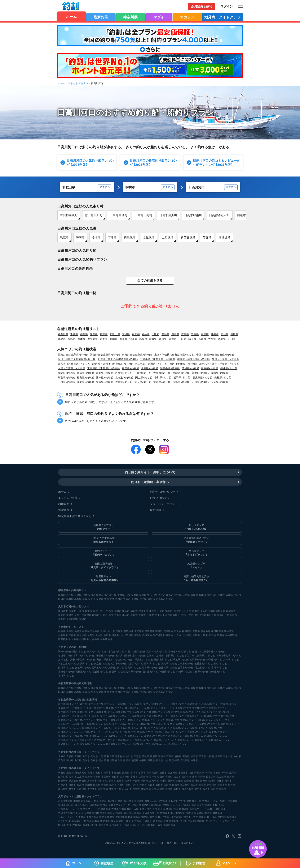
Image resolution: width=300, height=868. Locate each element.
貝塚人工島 (151, 801)
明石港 (159, 631)
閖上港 (70, 805)
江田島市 (143, 777)
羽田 (223, 809)
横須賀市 (63, 611)
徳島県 (222, 339)
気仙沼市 (212, 785)
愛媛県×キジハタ (98, 736)
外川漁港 (84, 639)
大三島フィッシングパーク (220, 821)
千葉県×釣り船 (181, 660)
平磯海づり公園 (151, 813)
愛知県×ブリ (227, 716)
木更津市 (183, 773)
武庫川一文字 (191, 817)
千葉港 (127, 821)
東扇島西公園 (146, 805)
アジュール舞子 (219, 801)
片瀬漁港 (77, 825)
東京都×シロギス (67, 712)
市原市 (223, 789)
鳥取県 (62, 339)
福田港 (62, 805)
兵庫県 (104, 334)
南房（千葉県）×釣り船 (183, 364)
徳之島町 (185, 785)
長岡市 (62, 619)
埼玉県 (192, 339)
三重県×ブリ (101, 720)
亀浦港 (86, 825)
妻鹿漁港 (158, 821)
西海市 (168, 785)
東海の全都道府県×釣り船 (137, 355)
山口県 (183, 339)
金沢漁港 (139, 631)
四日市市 (125, 777)
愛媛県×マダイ (66, 736)
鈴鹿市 (81, 785)
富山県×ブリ (225, 712)
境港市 (212, 781)
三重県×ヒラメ (133, 720)
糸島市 (204, 611)
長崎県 (234, 334)
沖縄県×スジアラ (141, 744)
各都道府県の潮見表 (70, 752)
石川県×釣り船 (200, 382)
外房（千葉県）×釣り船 (225, 359)
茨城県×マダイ (229, 704)
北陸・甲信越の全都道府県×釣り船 (174, 355)
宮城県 (225, 334)
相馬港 (158, 805)
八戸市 (135, 785)
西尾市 (97, 785)
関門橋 (96, 813)
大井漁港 (95, 639)
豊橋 (166, 821)
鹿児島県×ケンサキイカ (93, 744)
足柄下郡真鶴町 (83, 615)
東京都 (136, 334)
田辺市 (242, 215)
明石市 (126, 611)
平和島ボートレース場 (70, 809)
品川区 (158, 615)
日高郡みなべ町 (220, 215)
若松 (155, 809)
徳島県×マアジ (145, 732)
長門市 (196, 781)
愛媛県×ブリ (82, 736)
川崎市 (169, 789)
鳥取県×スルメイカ (231, 724)
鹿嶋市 (118, 611)
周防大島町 (80, 773)
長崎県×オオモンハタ (165, 740)
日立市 (161, 611)
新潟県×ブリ (156, 712)
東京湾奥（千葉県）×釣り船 (104, 368)
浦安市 (201, 777)
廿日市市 (222, 785)
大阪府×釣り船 (66, 373)
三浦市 (81, 611)
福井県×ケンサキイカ (120, 716)
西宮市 (153, 789)
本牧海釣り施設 (82, 801)
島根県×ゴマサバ (113, 728)
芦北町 (163, 781)
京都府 (205, 334)
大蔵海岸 (116, 809)
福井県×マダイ (140, 716)
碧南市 (159, 785)
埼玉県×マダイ (133, 708)
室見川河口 (156, 817)
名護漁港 (118, 813)
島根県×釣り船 (223, 378)
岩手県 (104, 339)
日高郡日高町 (143, 215)
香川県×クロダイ (218, 732)
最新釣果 (101, 17)
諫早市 (198, 789)
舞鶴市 (143, 785)
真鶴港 (196, 631)
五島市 (120, 781)
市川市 (232, 785)
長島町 (169, 777)
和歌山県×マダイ (129, 724)
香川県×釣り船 (163, 378)
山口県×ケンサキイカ (70, 732)
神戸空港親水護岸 (227, 817)
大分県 (212, 339)
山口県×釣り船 (66, 382)
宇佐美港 (229, 631)
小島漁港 (76, 821)
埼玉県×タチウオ (115, 708)
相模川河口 (219, 805)
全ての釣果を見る (150, 281)
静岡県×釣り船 (214, 660)
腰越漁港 (205, 631)
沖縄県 (215, 334)
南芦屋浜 (196, 805)
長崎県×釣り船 (220, 373)
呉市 (71, 777)
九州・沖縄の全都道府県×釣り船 (77, 359)
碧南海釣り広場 (130, 809)
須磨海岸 (95, 805)
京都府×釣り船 (200, 373)
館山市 (96, 615)
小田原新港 (217, 631)
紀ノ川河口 (126, 825)
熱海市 (196, 611)
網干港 (94, 825)
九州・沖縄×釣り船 (157, 652)
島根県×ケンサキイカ (70, 728)
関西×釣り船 (79, 652)
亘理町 (188, 781)
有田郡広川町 (94, 215)
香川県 (124, 339)
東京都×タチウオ (218, 708)
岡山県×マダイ (147, 728)
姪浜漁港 (147, 635)
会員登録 (202, 6)
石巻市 (217, 773)
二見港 (177, 805)
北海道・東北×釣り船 (180, 652)
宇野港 (182, 801)
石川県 (232, 339)
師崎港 (138, 813)
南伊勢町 (63, 781)
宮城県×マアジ (143, 704)
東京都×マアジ (200, 708)
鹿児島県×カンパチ (68, 744)
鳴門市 (107, 773)
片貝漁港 (167, 805)
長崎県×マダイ (126, 740)
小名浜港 (173, 801)
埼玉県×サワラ (97, 708)
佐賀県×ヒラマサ (67, 740)
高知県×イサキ (136, 736)
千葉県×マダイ (150, 708)
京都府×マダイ (188, 720)
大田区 (118, 615)
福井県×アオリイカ (159, 716)
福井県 (146, 334)
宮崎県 (176, 760)
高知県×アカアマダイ (156, 736)
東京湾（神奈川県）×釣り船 (74, 364)
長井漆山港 (106, 639)
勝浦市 (177, 611)
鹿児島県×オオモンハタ (119, 744)
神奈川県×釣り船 (163, 660)
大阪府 (156, 334)
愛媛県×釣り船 (105, 382)
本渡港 (190, 813)
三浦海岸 (186, 805)
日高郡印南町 (193, 215)
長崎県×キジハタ (144, 740)
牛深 (69, 825)
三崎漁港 (147, 821)
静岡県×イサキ (195, 716)
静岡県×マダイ (179, 716)
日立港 (80, 813)
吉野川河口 (64, 821)
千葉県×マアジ (183, 708)
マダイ (159, 17)
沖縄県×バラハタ (177, 744)
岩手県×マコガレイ (107, 704)
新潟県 (175, 334)
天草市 (228, 781)
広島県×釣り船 (124, 373)
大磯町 (179, 781)
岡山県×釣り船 (144, 378)
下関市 (142, 773)
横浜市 (89, 611)
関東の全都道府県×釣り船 (73, 355)
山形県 (103, 756)
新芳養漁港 (188, 237)
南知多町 (103, 781)
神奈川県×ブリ (124, 712)
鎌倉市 (134, 615)
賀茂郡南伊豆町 (208, 615)
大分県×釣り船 (220, 382)
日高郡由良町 (119, 215)
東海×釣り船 (94, 652)
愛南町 (171, 781)
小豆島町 (106, 777)
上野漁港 (168, 237)
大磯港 (204, 635)
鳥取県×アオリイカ (210, 724)
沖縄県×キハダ (159, 744)
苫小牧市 (92, 789)
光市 (128, 785)
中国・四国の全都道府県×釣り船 (215, 355)
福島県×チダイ (212, 704)
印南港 (72, 635)
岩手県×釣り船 (182, 378)
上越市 (177, 789)
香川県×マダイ (179, 732)
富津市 (70, 615)
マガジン (187, 17)
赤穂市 (145, 789)
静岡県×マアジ (212, 716)
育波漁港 (129, 631)
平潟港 (221, 635)
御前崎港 (199, 813)
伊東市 (62, 615)
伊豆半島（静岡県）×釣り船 (151, 364)
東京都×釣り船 (210, 368)
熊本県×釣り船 (105, 378)
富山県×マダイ (210, 712)
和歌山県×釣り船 (170, 368)
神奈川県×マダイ (106, 712)
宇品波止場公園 (196, 821)
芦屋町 (121, 785)
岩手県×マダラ (88, 704)
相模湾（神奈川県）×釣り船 (193, 359)
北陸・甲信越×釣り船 (113, 652)
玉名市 (102, 789)
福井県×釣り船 (229, 368)
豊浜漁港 (139, 801)
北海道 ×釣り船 (124, 378)
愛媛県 (153, 339)
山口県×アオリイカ (92, 732)
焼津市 (83, 619)
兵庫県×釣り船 (150, 368)
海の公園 (104, 817)
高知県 (202, 339)
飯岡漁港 (187, 631)
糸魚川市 (82, 789)
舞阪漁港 (123, 801)
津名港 (145, 817)
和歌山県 (73, 83)
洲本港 (96, 821)
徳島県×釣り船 (181, 382)
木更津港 (105, 821)
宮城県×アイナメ (161, 704)
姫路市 (163, 773)
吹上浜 (183, 821)
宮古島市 (221, 777)
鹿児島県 (93, 339)
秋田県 (86, 756)
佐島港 (91, 635)
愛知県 (165, 334)
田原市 (204, 781)
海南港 (80, 237)
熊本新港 (174, 821)
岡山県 (114, 339)
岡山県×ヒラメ (164, 728)
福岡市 (134, 611)
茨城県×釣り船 (190, 368)
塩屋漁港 (149, 237)
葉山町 (194, 785)
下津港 (112, 237)
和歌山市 (98, 611)
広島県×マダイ (181, 728)
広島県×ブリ (216, 728)
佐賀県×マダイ (85, 740)
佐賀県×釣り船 (124, 382)
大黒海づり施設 (67, 813)
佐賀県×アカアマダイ (106, 740)
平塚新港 (63, 639)
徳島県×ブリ (130, 732)
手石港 (107, 635)
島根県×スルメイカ (92, 728)
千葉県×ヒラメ (167, 708)
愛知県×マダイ (66, 720)
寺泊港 (196, 635)
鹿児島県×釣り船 (203, 378)
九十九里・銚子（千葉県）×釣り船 (219, 364)
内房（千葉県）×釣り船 (71, 368)
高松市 (202, 785)
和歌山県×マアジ (165, 724)
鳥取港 (129, 817)
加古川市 (194, 615)
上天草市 (154, 781)
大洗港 (178, 635)
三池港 (135, 805)
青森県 (70, 756)
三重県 (195, 334)
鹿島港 (103, 801)
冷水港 (96, 237)
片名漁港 (73, 639)
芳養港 (207, 237)
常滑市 (134, 777)
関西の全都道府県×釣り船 (105, 355)
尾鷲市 (136, 789)
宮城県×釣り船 (181, 373)
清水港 (104, 805)
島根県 (143, 339)
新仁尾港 (114, 825)
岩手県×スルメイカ (68, 704)
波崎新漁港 (104, 809)
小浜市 (126, 615)
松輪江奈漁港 (92, 631)
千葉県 (74, 334)
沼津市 (150, 615)
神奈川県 (130, 17)
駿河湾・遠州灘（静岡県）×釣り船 (113, 364)
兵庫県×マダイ (95, 724)
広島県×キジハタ (199, 728)
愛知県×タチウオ (84, 720)
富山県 (163, 339)
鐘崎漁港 (79, 631)
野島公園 (233, 801)
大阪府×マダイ (205, 720)
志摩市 (89, 777)
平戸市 (209, 773)
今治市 (136, 781)
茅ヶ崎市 (92, 781)
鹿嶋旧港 (150, 631)
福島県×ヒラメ (195, 704)
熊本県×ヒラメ (203, 740)
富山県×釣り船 (162, 382)
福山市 (177, 777)
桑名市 (72, 789)
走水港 (99, 635)
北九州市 (143, 611)
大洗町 (128, 781)
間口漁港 (118, 631)
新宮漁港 (137, 821)
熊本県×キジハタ (220, 740)
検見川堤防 (106, 813)
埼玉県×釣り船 (143, 382)
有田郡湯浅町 (69, 215)
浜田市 (145, 781)
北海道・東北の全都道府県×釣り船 (118, 359)
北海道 (133, 339)
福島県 (72, 339)
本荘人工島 (139, 825)
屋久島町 (63, 789)
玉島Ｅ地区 (146, 809)
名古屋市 (79, 777)
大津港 (206, 801)
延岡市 (233, 773)
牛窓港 (82, 817)
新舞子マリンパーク (119, 805)
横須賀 (208, 813)
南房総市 (231, 611)
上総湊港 (187, 635)
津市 (194, 777)
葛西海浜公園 (194, 801)
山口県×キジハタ (113, 732)
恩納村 (89, 785)
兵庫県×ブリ (79, 724)
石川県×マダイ (100, 716)
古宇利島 (104, 825)
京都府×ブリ (173, 720)
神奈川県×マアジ (86, 712)
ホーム (71, 17)
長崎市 (91, 773)
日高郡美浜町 (168, 215)
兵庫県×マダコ (112, 724)
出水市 (206, 789)
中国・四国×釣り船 (135, 652)
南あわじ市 (223, 615)
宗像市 (72, 611)
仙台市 (151, 785)
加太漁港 (162, 801)
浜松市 (99, 773)
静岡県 (94, 334)
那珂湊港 (112, 801)
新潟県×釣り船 (85, 373)
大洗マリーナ (90, 809)
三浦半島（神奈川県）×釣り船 (158, 359)
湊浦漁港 (224, 237)
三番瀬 (95, 801)
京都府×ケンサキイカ (153, 720)
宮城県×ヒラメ (126, 704)
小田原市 (186, 611)
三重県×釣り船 (143, 373)
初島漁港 (130, 237)
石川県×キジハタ (82, 716)
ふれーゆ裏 (213, 809)
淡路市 (153, 611)
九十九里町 (153, 773)
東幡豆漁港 (93, 817)
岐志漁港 (82, 635)
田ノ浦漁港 (177, 817)
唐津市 (231, 777)
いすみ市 (108, 611)
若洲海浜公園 (65, 801)
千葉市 (105, 785)
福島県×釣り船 (85, 378)
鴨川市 (169, 611)
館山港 (62, 825)
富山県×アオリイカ (191, 712)
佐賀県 (173, 339)
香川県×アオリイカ (198, 732)
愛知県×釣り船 (105, 373)
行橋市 (176, 785)
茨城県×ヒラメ (80, 708)
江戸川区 (183, 615)
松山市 (161, 777)
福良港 (138, 635)
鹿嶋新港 (168, 631)
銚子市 (113, 785)
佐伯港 (166, 817)
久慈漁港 (63, 635)
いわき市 (63, 785)
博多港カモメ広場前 (123, 635)
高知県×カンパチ (118, 736)
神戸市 (225, 773)
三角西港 (86, 821)
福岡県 (84, 334)
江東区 (104, 615)
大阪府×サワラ (222, 720)
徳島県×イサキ (162, 732)
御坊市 (85, 83)
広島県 (185, 334)
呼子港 (162, 809)
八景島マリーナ (198, 809)
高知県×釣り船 (85, 382)
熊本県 (81, 339)
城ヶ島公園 (117, 821)
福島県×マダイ (179, 704)
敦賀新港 (218, 813)
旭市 (111, 615)
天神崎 (88, 813)
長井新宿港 (231, 635)
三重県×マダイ (116, 720)
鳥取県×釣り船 (66, 378)
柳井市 (118, 789)
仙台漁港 (212, 817)
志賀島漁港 (169, 825)
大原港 (70, 631)
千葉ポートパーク (68, 817)
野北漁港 (207, 805)
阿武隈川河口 (167, 813)
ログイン (227, 6)
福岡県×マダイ (176, 736)
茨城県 (126, 334)
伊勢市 (83, 781)
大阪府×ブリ (65, 724)
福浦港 (170, 635)
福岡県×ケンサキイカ (216, 736)
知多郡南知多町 (217, 611)
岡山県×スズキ (131, 728)
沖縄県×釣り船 (162, 373)
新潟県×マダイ (140, 712)
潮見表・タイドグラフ (223, 17)
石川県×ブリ (65, 716)
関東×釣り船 (65, 652)
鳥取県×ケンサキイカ (187, 724)
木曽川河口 (172, 809)
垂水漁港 (180, 813)
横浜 (131, 801)
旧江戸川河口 (82, 805)
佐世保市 (211, 777)
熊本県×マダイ (186, 740)
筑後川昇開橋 (117, 817)
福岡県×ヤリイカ (194, 736)
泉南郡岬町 (72, 619)
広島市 (234, 615)
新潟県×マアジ (171, 712)
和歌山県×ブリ (147, 724)
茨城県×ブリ (65, 708)
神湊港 (62, 631)
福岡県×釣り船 (130, 368)
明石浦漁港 (159, 635)
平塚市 (142, 615)
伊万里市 (73, 781)
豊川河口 (129, 813)
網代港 (213, 635)
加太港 (178, 631)
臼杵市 (220, 781)
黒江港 (64, 237)
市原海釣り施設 (154, 825)
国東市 (214, 789)
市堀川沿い (106, 631)
